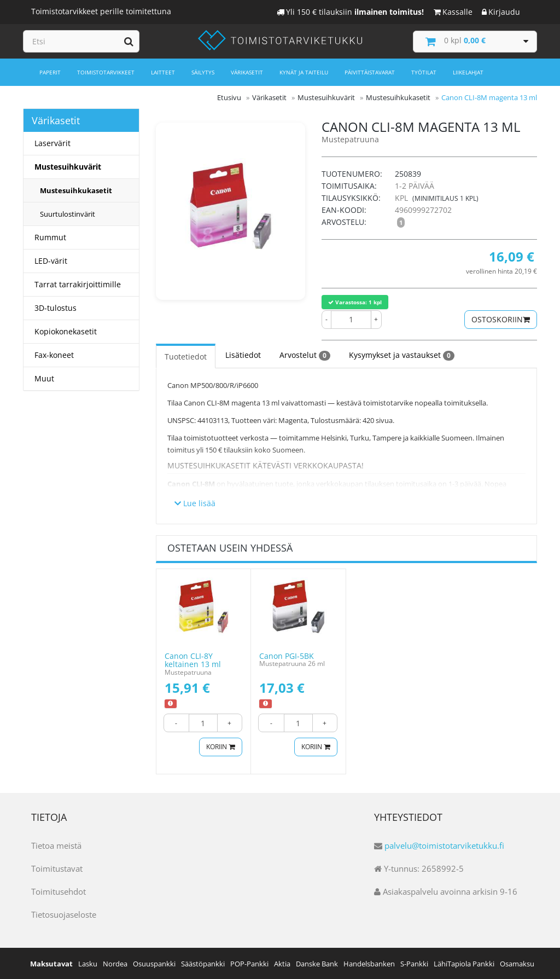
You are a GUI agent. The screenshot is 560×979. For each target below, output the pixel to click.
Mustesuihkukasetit (76, 190)
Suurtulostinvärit (68, 214)
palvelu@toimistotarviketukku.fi (444, 845)
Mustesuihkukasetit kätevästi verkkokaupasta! (266, 465)
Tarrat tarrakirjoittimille (78, 284)
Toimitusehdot (59, 891)
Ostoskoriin (501, 319)
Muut (44, 378)
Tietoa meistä (56, 845)
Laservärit (52, 143)
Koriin (219, 747)
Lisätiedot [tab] (243, 354)
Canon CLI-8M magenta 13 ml (489, 97)
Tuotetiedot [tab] (186, 356)
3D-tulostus (56, 308)
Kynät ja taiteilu (304, 72)
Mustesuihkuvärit (68, 167)
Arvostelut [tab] (305, 355)
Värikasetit (247, 72)
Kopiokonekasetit (66, 331)
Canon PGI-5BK (287, 655)
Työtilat (424, 72)
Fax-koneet (54, 355)
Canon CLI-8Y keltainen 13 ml (193, 659)
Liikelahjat (468, 72)
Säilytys (203, 72)
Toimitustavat (57, 868)
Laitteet (163, 72)
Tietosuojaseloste (64, 914)
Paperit (50, 72)
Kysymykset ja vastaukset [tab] (402, 355)
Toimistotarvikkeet (106, 72)
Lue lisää (195, 503)
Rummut (50, 237)
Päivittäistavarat (370, 72)
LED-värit (51, 261)
